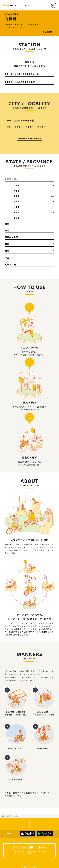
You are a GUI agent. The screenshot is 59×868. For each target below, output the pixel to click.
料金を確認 (47, 32)
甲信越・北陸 (11, 237)
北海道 (17, 185)
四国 (7, 251)
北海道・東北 (11, 179)
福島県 (17, 218)
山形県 (17, 212)
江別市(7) (30, 127)
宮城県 (17, 201)
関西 (7, 244)
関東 (7, 224)
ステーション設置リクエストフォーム (22, 74)
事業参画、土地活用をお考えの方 (20, 82)
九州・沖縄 (10, 264)
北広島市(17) (42, 127)
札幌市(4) (9, 127)
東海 (7, 230)
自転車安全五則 (31, 793)
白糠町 (16, 816)
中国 (7, 258)
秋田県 (17, 207)
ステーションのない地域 (28, 139)
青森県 (17, 191)
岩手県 (17, 196)
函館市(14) (20, 127)
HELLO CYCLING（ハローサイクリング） (16, 6)
